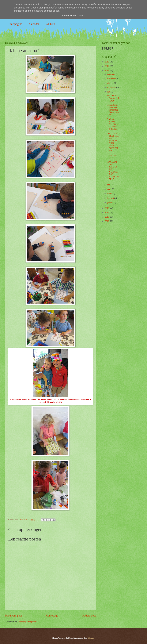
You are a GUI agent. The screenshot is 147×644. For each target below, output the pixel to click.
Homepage (52, 616)
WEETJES (52, 24)
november (112, 79)
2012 (107, 221)
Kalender (34, 24)
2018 (107, 62)
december (112, 74)
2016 (107, 71)
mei (109, 185)
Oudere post (89, 616)
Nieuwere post (14, 616)
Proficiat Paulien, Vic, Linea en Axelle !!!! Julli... (112, 124)
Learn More (69, 15)
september (112, 88)
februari (111, 198)
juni (109, 92)
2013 (107, 217)
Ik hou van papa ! (111, 156)
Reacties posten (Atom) (28, 622)
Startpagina (16, 24)
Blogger (91, 638)
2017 (107, 66)
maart (110, 194)
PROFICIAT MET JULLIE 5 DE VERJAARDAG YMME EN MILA (113, 171)
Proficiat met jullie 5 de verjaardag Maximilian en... (113, 110)
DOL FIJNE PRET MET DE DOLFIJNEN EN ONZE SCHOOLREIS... (113, 142)
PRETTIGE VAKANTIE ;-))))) (113, 98)
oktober (111, 83)
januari (110, 202)
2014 (107, 212)
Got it (82, 15)
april (110, 189)
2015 (107, 208)
